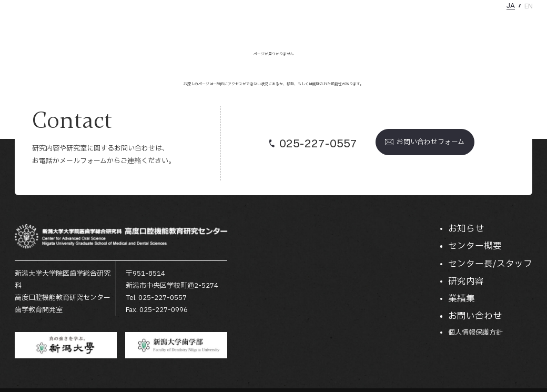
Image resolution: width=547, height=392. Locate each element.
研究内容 (443, 23)
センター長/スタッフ (388, 23)
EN (529, 6)
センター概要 (327, 23)
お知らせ (284, 23)
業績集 (475, 23)
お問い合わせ (515, 23)
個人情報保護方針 (475, 333)
